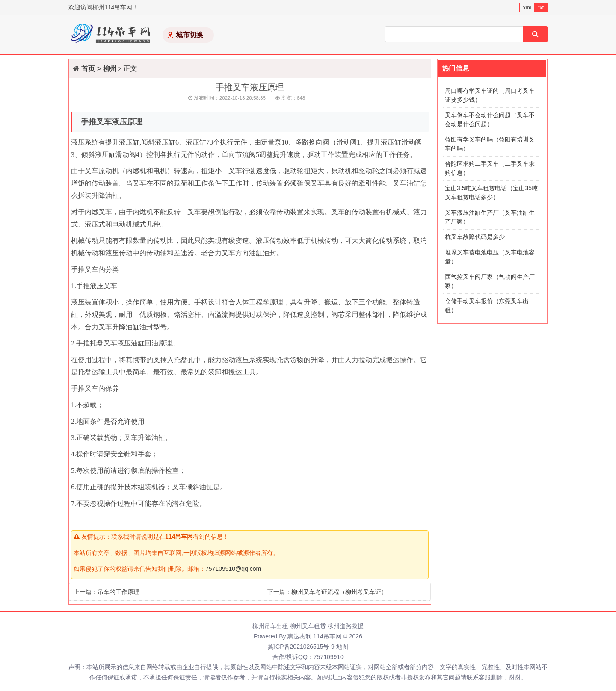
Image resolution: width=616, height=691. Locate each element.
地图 (342, 647)
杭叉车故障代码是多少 (475, 237)
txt (541, 8)
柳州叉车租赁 (308, 626)
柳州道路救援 (346, 626)
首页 (88, 69)
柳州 (110, 69)
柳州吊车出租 (270, 626)
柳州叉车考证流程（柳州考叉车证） (339, 592)
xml (527, 8)
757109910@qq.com (233, 569)
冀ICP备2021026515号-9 (301, 647)
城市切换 (190, 35)
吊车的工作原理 (118, 592)
